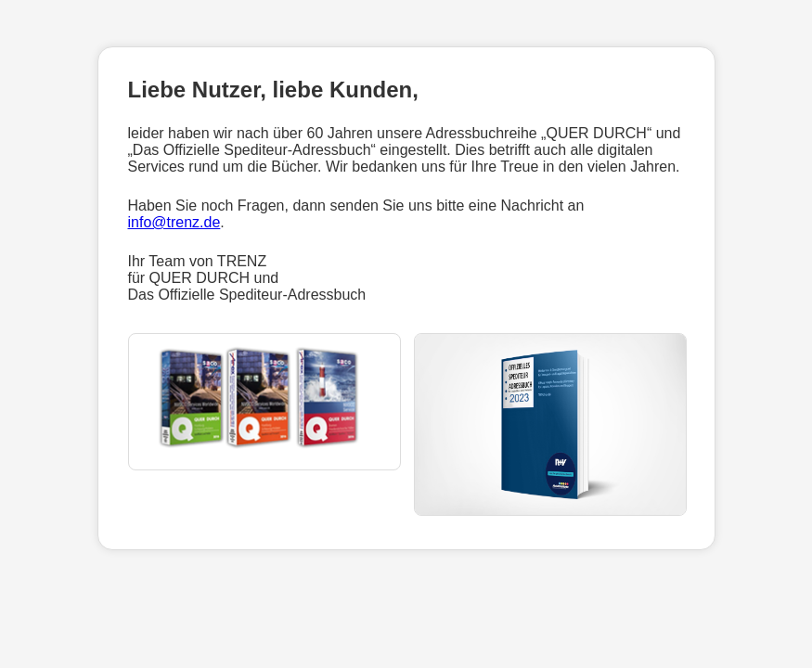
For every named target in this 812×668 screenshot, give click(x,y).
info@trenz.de (174, 222)
